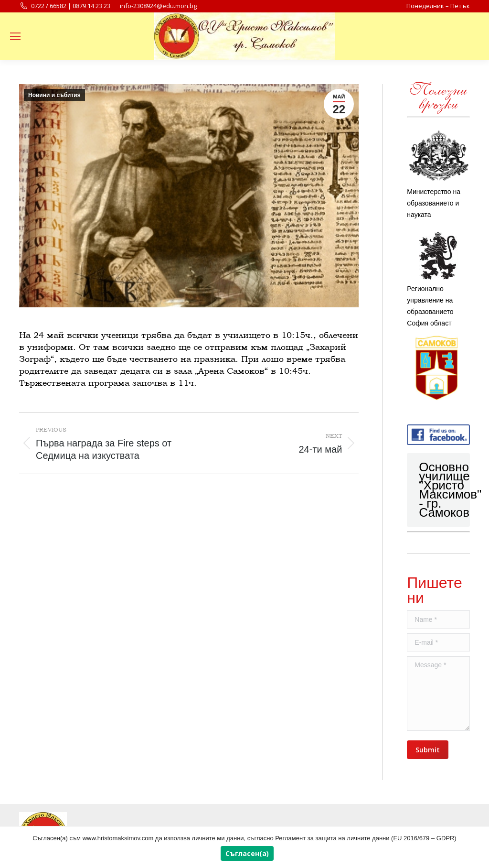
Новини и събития (54, 95)
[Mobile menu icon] (15, 36)
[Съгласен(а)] (477, 847)
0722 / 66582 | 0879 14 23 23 (65, 6)
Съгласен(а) (247, 853)
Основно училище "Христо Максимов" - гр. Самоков (450, 490)
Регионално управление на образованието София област (438, 279)
